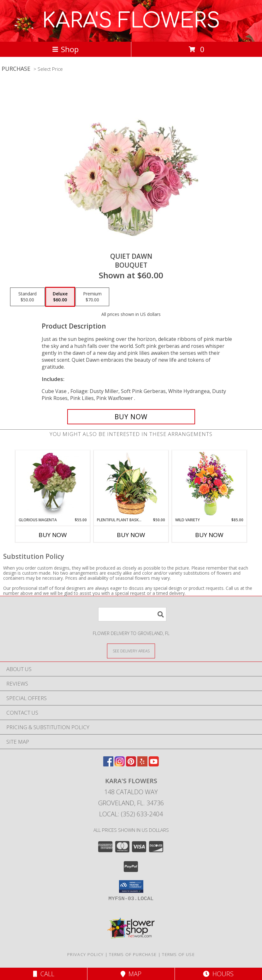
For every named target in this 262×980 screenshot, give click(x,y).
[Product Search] (132, 614)
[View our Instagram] (120, 764)
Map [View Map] (131, 974)
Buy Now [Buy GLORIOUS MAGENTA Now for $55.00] (53, 535)
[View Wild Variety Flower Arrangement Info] (209, 484)
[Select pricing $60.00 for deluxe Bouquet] (60, 297)
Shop (65, 49)
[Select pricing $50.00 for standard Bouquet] (27, 297)
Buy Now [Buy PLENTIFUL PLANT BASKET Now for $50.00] (131, 535)
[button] (131, 886)
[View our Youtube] (154, 764)
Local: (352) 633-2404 (131, 814)
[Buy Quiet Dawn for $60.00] (131, 417)
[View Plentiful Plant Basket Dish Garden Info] (131, 484)
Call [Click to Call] (44, 974)
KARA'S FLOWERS (131, 21)
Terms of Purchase (133, 954)
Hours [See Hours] (218, 974)
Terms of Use (178, 954)
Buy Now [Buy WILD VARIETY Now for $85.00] (209, 535)
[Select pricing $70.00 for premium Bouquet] (92, 297)
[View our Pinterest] (131, 764)
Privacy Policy (85, 954)
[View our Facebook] (108, 764)
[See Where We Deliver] (131, 651)
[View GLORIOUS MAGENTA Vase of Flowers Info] (53, 484)
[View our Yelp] (142, 764)
